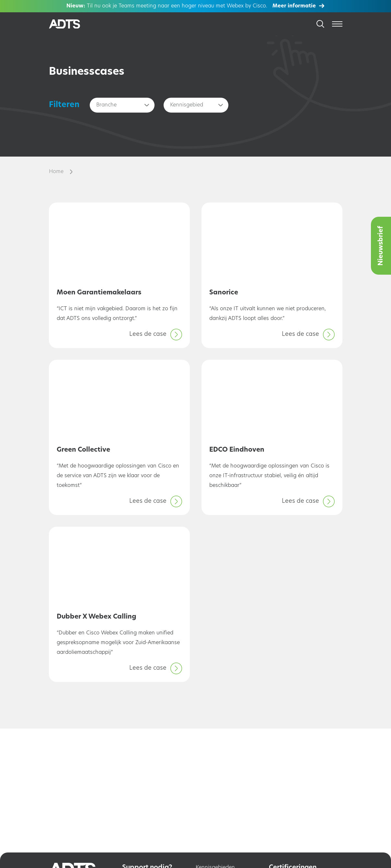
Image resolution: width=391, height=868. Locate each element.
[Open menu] (337, 24)
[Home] (72, 24)
